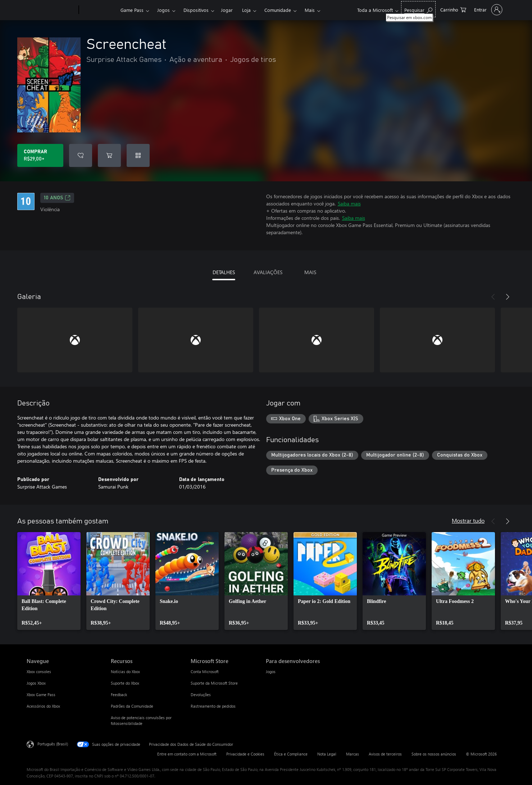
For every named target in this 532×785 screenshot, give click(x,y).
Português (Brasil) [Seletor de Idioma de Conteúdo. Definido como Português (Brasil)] (53, 744)
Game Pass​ (132, 10)
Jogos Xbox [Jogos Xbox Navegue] (36, 683)
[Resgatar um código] (138, 155)
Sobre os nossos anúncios (434, 754)
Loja (246, 10)
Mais (310, 10)
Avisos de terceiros (385, 754)
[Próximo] (508, 297)
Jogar (227, 10)
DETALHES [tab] (224, 272)
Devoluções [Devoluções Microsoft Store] (201, 695)
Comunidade (278, 10)
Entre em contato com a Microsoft (187, 754)
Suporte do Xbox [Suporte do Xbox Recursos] (125, 683)
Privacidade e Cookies (245, 754)
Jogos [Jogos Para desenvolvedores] (271, 671)
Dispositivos (196, 10)
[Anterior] (493, 297)
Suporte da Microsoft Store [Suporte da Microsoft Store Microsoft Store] (214, 683)
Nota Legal (327, 754)
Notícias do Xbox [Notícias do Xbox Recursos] (125, 671)
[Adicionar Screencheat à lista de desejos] (81, 155)
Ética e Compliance (291, 754)
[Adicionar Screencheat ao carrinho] (109, 155)
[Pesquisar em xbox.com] (418, 9)
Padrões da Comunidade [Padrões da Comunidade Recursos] (132, 706)
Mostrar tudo (468, 520)
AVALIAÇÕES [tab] (268, 272)
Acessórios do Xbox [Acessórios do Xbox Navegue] (43, 706)
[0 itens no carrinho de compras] (453, 9)
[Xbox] (99, 10)
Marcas (353, 754)
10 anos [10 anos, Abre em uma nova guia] (57, 198)
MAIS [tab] (310, 272)
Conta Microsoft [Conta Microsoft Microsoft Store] (205, 671)
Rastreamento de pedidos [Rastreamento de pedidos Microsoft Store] (213, 706)
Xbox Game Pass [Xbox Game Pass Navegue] (41, 695)
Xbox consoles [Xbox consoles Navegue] (39, 671)
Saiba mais (349, 203)
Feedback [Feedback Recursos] (119, 695)
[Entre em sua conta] (488, 10)
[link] (49, 581)
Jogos (163, 10)
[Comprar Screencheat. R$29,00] (40, 155)
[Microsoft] (51, 10)
